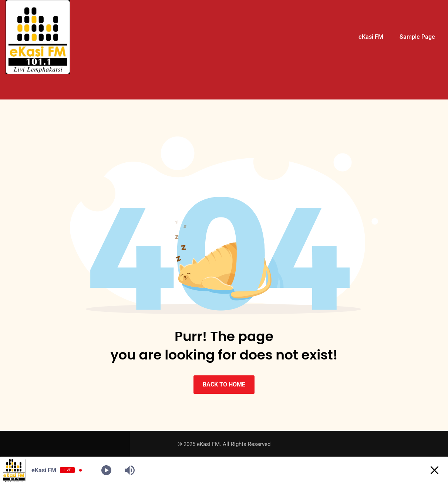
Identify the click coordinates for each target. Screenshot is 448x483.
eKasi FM (371, 37)
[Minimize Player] (434, 470)
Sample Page (417, 37)
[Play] (106, 470)
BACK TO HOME (224, 384)
